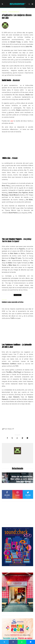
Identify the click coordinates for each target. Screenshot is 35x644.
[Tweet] (12, 438)
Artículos (4, 12)
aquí (12, 121)
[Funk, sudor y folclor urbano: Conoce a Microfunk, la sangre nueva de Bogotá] (17, 478)
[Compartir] (7, 438)
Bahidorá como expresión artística (13, 302)
